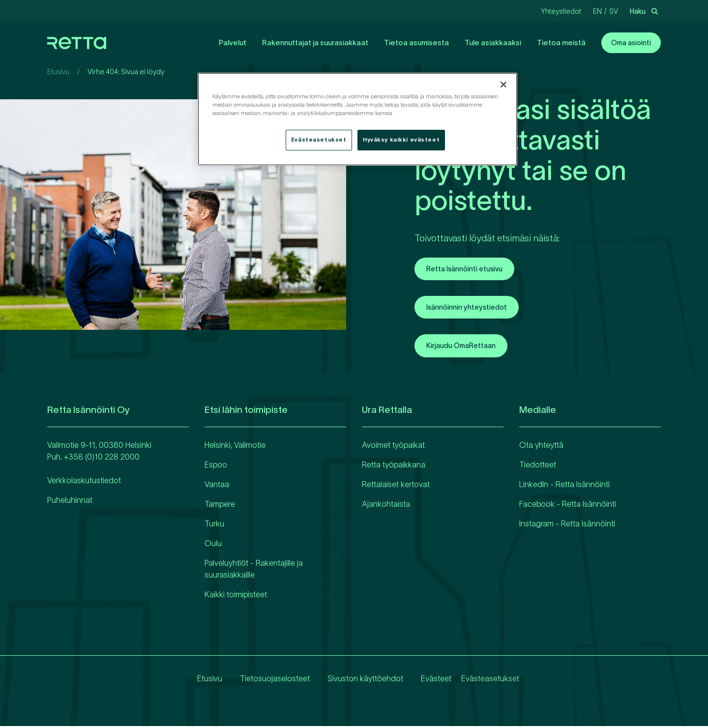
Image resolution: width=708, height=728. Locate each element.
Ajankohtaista (386, 506)
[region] (357, 119)
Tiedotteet (538, 467)
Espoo (216, 467)
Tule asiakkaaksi (493, 43)
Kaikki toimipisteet (236, 597)
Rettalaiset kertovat (396, 487)
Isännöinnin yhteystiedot (472, 309)
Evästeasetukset (490, 681)
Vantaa (217, 487)
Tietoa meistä (561, 43)
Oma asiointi (631, 43)
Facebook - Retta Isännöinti (568, 506)
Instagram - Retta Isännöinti (567, 526)
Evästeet (428, 681)
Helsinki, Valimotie (235, 447)
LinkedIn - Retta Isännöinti (564, 487)
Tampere (220, 506)
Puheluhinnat (70, 502)
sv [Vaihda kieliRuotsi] (614, 11)
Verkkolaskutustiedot (84, 483)
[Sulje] (503, 85)
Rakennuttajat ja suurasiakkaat (315, 43)
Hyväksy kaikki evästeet (401, 140)
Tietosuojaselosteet (267, 681)
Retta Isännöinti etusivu (470, 269)
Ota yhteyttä (541, 447)
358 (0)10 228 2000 (104, 459)
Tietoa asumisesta (416, 43)
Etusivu (58, 72)
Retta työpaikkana (394, 467)
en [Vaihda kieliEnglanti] (597, 11)
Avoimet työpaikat (393, 447)
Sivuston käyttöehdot (357, 681)
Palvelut (233, 43)
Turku (214, 526)
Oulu (213, 546)
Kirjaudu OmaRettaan (466, 348)
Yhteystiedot (561, 11)
